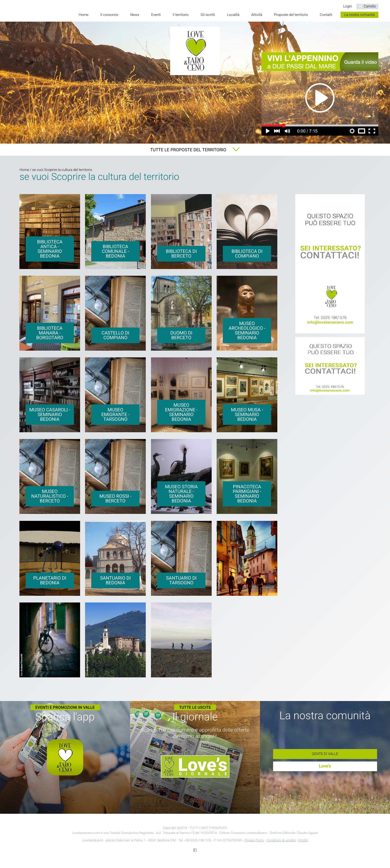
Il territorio (181, 15)
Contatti (326, 15)
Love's (325, 766)
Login (348, 6)
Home (84, 15)
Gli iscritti (208, 15)
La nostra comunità (359, 15)
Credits (303, 841)
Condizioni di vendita (281, 841)
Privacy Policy (254, 841)
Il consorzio (109, 15)
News (135, 15)
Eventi (156, 15)
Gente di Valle (325, 754)
